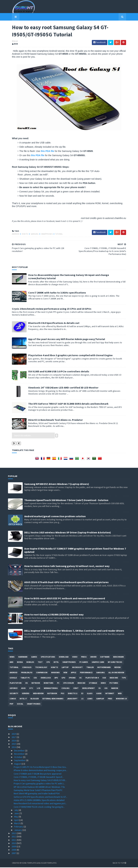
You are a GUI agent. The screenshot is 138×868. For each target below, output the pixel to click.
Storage (93, 684)
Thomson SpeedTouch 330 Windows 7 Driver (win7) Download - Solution (66, 501)
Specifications (48, 658)
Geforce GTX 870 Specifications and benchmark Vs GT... (40, 797)
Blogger (35, 699)
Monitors (49, 684)
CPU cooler (68, 684)
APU (56, 678)
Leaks (90, 699)
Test (40, 663)
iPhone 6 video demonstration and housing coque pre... (41, 771)
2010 (14, 844)
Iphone (72, 678)
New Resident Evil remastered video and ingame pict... (40, 804)
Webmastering (51, 689)
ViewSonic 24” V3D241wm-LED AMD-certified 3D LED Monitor (59, 388)
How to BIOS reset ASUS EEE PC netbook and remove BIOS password (65, 599)
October (19, 758)
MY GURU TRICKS (115, 663)
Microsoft (77, 668)
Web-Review (38, 694)
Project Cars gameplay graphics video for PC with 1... (39, 784)
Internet (110, 694)
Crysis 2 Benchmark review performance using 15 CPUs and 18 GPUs (48, 309)
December (20, 751)
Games (34, 658)
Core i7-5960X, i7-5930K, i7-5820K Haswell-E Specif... (39, 778)
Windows (55, 673)
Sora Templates (25, 864)
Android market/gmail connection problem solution (55, 517)
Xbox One (114, 678)
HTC (31, 689)
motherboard (104, 668)
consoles (27, 668)
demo (103, 684)
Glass (90, 694)
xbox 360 (81, 684)
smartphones (43, 234)
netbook (36, 684)
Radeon (115, 689)
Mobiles (30, 663)
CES (35, 678)
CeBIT (76, 689)
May (16, 817)
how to (21, 234)
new (65, 673)
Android (12, 234)
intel (56, 663)
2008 (14, 850)
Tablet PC (25, 678)
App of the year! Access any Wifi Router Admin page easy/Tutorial (63, 340)
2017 (14, 738)
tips (124, 678)
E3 (82, 694)
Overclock (46, 678)
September (20, 761)
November (20, 754)
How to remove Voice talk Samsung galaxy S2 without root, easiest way (67, 567)
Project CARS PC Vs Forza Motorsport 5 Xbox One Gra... (40, 768)
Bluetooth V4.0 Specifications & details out (50, 324)
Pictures (114, 684)
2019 (14, 735)
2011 (14, 840)
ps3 (62, 694)
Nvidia (20, 663)
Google (13, 678)
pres (110, 699)
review (117, 668)
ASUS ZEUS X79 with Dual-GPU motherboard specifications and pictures (66, 583)
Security (14, 694)
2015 (14, 744)
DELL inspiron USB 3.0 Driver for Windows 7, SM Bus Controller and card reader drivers (74, 631)
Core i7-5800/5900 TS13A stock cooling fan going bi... (39, 807)
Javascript (72, 699)
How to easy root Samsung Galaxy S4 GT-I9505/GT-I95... (40, 781)
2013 (14, 834)
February (19, 827)
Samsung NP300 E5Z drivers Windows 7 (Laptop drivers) (57, 484)
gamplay (100, 699)
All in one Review (116, 673)
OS (27, 684)
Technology (41, 668)
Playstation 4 (92, 678)
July (16, 811)
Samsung (31, 234)
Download (64, 658)
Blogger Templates (43, 864)
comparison (42, 673)
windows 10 (121, 699)
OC (80, 678)
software (105, 658)
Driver (93, 658)
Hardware (23, 658)
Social (20, 705)
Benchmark (119, 658)
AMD (11, 663)
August (18, 764)
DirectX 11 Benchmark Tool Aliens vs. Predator (52, 420)
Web (120, 694)
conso (13, 699)
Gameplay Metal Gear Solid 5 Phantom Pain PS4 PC (38, 791)
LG (82, 699)
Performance (86, 673)
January (18, 830)
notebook (52, 694)
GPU (63, 678)
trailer (90, 668)
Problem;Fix (27, 673)
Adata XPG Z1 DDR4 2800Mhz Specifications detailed (39, 801)
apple (74, 673)
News (12, 658)
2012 (14, 837)
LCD (38, 689)
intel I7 (23, 699)
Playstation (16, 684)
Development (88, 689)
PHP (11, 705)
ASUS (23, 689)
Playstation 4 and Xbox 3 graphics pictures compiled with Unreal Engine (66, 356)
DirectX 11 (73, 694)
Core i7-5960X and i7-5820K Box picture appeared (38, 774)
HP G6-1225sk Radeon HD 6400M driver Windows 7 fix (39, 787)
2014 (14, 748)
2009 (14, 847)
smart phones (34, 705)
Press (84, 658)
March (17, 824)
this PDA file (44, 152)
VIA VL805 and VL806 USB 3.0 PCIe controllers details (55, 372)
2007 (14, 854)
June (17, 814)
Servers (26, 694)
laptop (65, 668)
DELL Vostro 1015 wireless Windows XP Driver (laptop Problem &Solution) (68, 533)
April (17, 821)
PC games (84, 663)
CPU (48, 663)
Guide (99, 694)
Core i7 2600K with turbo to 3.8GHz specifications (53, 293)
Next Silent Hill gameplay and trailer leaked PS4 (37, 794)
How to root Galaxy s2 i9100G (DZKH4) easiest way (54, 615)
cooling (65, 689)
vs (100, 689)
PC (58, 684)
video (75, 658)
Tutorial (55, 234)
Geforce (14, 689)
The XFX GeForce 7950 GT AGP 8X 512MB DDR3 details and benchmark (64, 404)
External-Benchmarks (53, 699)
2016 (14, 741)
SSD (104, 678)
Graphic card (98, 663)
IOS (106, 689)
